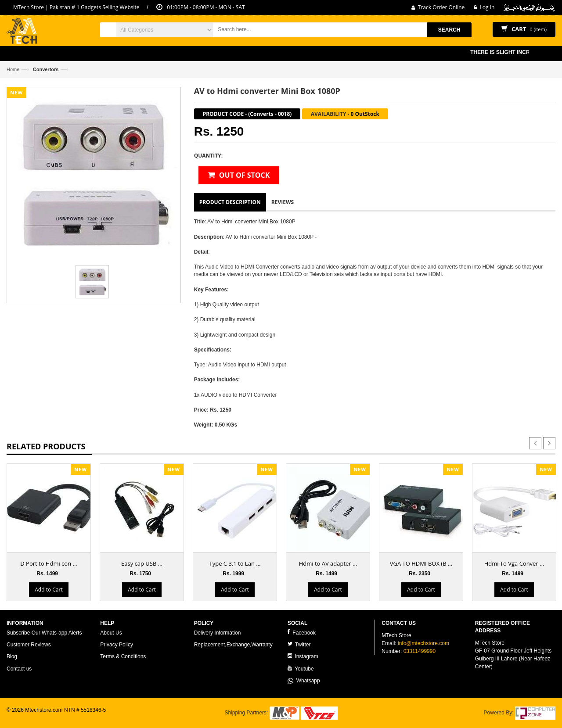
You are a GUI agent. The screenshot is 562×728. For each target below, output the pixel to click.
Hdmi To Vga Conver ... (514, 563)
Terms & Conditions (123, 656)
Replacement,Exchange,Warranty (233, 645)
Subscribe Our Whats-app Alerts (44, 633)
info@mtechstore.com (423, 643)
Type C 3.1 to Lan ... (235, 563)
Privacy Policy (117, 645)
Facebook (302, 633)
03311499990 (420, 651)
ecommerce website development (46, 717)
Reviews (283, 202)
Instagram (303, 656)
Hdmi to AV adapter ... (328, 563)
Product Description (230, 202)
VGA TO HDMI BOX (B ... (421, 563)
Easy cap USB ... (142, 563)
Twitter (299, 644)
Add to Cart (49, 590)
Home (13, 69)
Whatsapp (304, 681)
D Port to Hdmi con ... (49, 563)
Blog (12, 656)
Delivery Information (218, 633)
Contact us (19, 669)
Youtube (301, 669)
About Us (111, 633)
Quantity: (208, 156)
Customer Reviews (29, 645)
